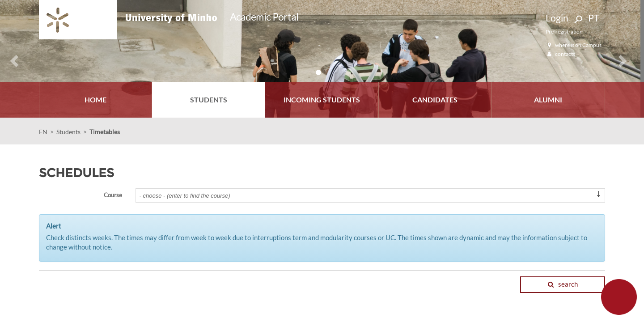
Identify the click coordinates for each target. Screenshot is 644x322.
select (598, 199)
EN (43, 132)
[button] (10, 59)
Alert (54, 226)
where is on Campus (574, 45)
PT (594, 18)
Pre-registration (564, 32)
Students (68, 132)
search (563, 284)
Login (557, 18)
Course (113, 195)
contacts (560, 54)
